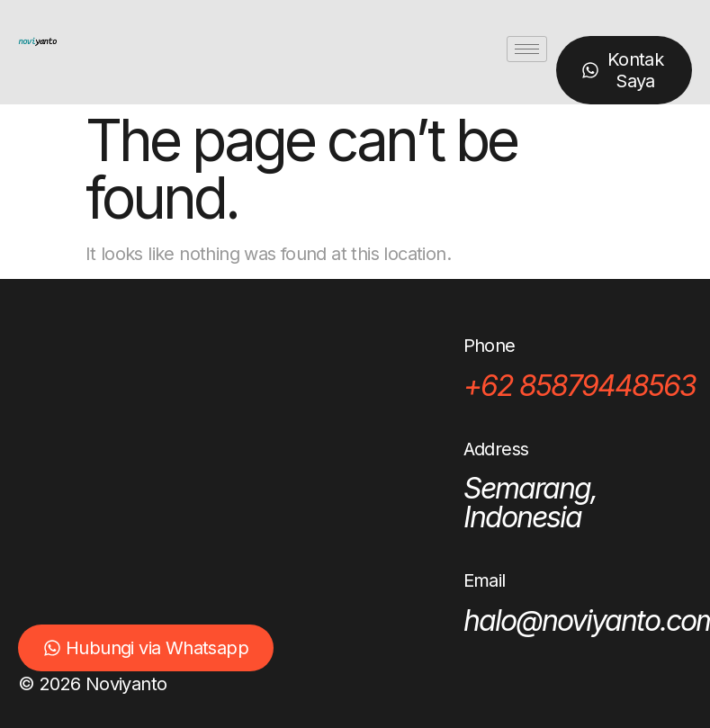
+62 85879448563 (580, 386)
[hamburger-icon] (527, 49)
